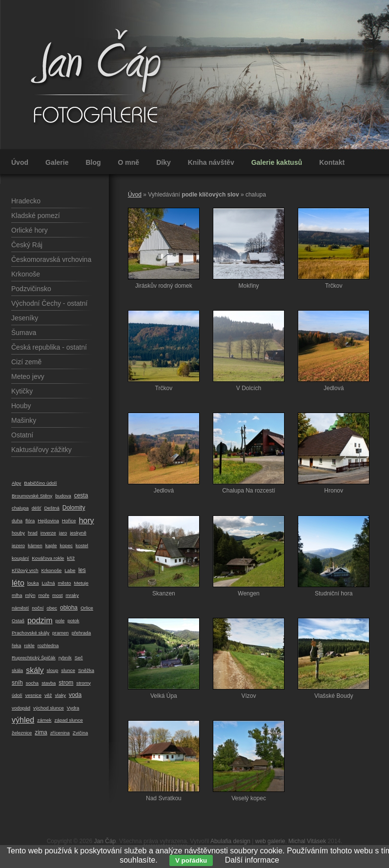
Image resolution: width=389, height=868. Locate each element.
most (57, 595)
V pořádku (191, 860)
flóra (30, 521)
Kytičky (22, 391)
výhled (23, 720)
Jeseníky (25, 318)
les (82, 570)
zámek (44, 720)
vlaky (61, 695)
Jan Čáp (105, 841)
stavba (49, 683)
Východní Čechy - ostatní (49, 303)
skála (17, 670)
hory (86, 521)
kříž (71, 558)
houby (18, 533)
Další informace (252, 860)
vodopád (21, 708)
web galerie (270, 841)
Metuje (81, 583)
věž (48, 695)
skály (35, 670)
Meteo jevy (28, 376)
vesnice (33, 695)
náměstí (20, 608)
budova (63, 496)
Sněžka (86, 670)
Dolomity (74, 508)
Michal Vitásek (307, 841)
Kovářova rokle (48, 558)
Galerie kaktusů (277, 162)
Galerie (57, 162)
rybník (65, 658)
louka (33, 583)
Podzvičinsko (31, 289)
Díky (164, 162)
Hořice (69, 521)
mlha (17, 595)
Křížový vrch (25, 570)
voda (75, 695)
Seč (79, 658)
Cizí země (26, 362)
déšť (37, 508)
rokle (29, 645)
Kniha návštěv (211, 162)
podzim (40, 621)
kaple (51, 545)
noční (38, 608)
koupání (20, 558)
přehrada (82, 633)
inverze (48, 533)
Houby (21, 406)
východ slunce (49, 708)
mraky (72, 595)
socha (32, 683)
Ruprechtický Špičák (34, 658)
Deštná (51, 508)
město (64, 583)
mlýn (30, 595)
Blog (93, 162)
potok (73, 621)
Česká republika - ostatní (49, 347)
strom (66, 683)
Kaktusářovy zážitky (41, 450)
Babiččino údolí (40, 483)
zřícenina (60, 733)
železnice (22, 733)
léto (18, 583)
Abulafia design (230, 841)
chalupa (20, 508)
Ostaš (18, 621)
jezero (18, 545)
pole (60, 621)
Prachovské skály (31, 633)
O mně (129, 162)
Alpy (16, 483)
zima (41, 732)
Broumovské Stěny (32, 496)
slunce (68, 670)
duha (17, 521)
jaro (63, 533)
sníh (17, 683)
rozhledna (48, 645)
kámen (35, 545)
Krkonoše (26, 274)
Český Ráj (27, 245)
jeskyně (78, 533)
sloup (53, 670)
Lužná (48, 583)
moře (44, 595)
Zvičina (80, 733)
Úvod (20, 162)
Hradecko (26, 201)
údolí (17, 695)
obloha (69, 608)
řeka (16, 645)
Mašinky (24, 420)
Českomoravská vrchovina (51, 259)
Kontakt (332, 162)
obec (51, 608)
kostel (82, 545)
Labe (70, 570)
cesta (81, 495)
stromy (83, 683)
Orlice (87, 608)
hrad (33, 533)
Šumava (24, 333)
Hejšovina (48, 521)
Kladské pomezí (36, 216)
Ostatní (22, 435)
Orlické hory (30, 230)
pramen (61, 633)
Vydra (73, 708)
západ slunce (68, 720)
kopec (66, 545)
